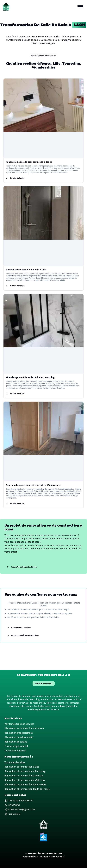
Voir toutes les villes (15, 762)
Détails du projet (15, 178)
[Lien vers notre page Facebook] (12, 814)
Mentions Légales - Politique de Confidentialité (43, 857)
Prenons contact (44, 683)
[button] (80, 7)
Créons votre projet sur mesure (22, 567)
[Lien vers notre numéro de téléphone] (43, 805)
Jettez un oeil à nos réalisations (23, 636)
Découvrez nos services (19, 628)
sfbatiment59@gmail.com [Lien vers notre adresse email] (20, 810)
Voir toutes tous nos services (19, 724)
